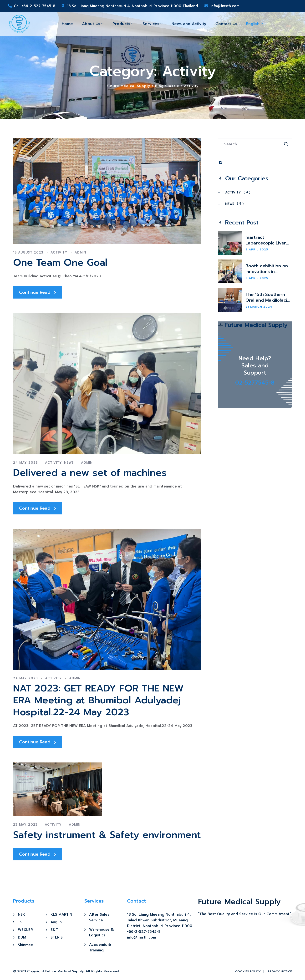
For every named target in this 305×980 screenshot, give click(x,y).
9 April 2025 (257, 249)
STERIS (57, 937)
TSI (21, 922)
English (253, 24)
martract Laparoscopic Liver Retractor (266, 240)
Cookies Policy (248, 971)
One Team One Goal (60, 263)
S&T (54, 930)
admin (80, 252)
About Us (91, 24)
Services (151, 24)
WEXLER (25, 930)
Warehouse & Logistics (102, 932)
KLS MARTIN (61, 914)
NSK (21, 914)
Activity (59, 252)
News (69, 463)
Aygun (56, 922)
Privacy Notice (280, 971)
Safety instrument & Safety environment (107, 835)
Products (121, 24)
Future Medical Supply (64, 971)
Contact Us (226, 24)
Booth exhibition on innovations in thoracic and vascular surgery (268, 269)
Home (67, 24)
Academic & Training (100, 947)
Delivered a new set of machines (90, 473)
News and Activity (189, 24)
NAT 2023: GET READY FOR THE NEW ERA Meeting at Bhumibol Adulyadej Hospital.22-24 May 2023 (98, 700)
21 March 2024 (259, 307)
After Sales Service (99, 917)
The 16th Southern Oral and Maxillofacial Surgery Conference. (268, 297)
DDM (22, 937)
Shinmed (26, 945)
